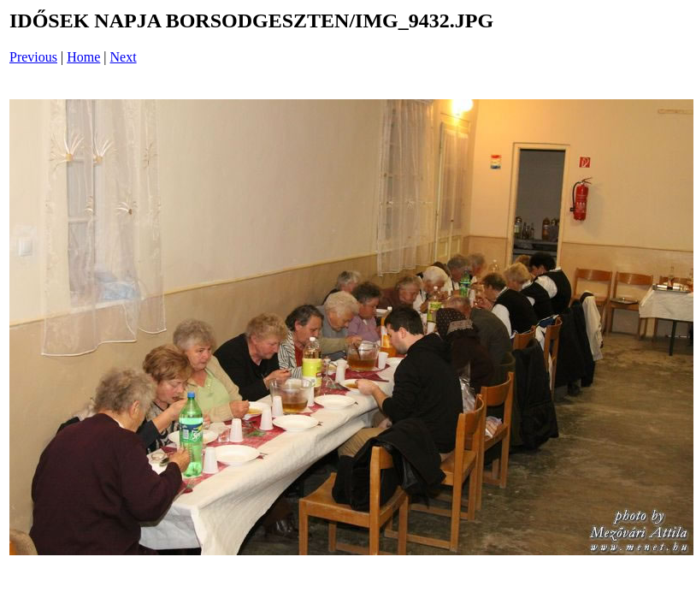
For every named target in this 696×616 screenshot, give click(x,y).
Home (83, 57)
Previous (33, 57)
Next (124, 57)
